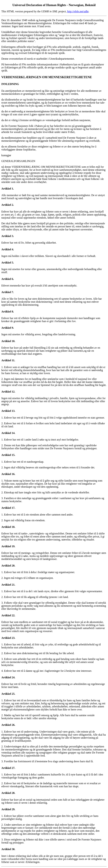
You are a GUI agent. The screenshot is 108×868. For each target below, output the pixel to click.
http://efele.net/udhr (78, 11)
